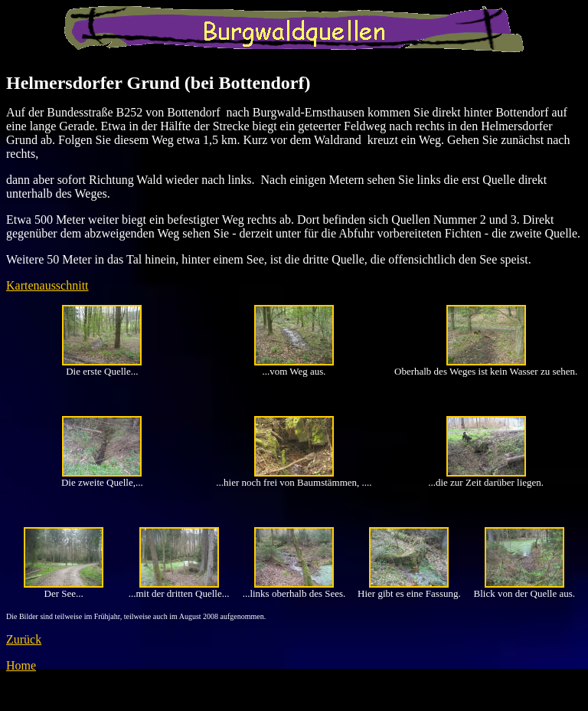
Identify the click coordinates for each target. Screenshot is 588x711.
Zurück (24, 639)
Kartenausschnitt (47, 285)
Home (21, 665)
